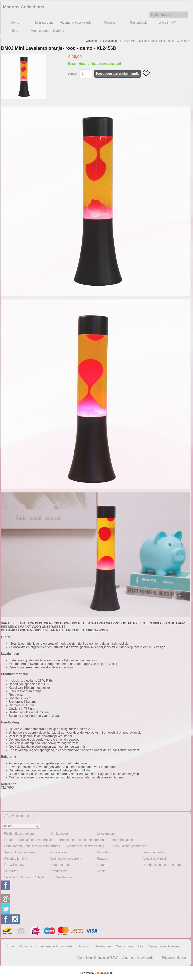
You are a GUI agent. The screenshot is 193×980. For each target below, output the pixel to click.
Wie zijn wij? (167, 23)
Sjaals (101, 871)
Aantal (73, 74)
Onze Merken (64, 877)
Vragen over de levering (48, 31)
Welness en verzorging (66, 859)
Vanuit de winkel (155, 859)
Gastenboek (138, 23)
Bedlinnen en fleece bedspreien (82, 840)
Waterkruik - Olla (16, 859)
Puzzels (102, 859)
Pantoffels (104, 852)
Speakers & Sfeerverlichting (85, 846)
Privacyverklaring (174, 958)
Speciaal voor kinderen (20, 852)
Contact (109, 23)
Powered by (97, 973)
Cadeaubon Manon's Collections (26, 877)
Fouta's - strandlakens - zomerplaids (29, 840)
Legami (102, 865)
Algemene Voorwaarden (77, 23)
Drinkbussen (59, 834)
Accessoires (59, 852)
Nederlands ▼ (161, 15)
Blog (15, 31)
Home (15, 23)
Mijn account (44, 23)
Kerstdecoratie (60, 865)
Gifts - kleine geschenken (130, 846)
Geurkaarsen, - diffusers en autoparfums (32, 846)
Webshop (92, 41)
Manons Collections (24, 7)
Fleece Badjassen (122, 840)
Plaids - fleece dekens (19, 834)
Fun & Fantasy (14, 865)
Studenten (11, 871)
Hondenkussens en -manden (163, 865)
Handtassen (59, 871)
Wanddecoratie (154, 852)
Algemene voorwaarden (139, 958)
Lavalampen (105, 834)
